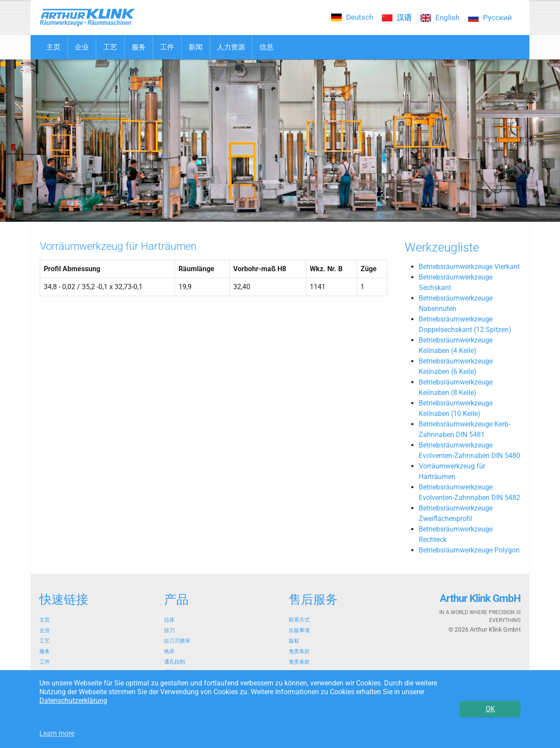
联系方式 (299, 620)
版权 (294, 641)
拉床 (169, 620)
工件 (45, 662)
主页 (45, 620)
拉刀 (169, 630)
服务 (45, 651)
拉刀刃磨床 (177, 641)
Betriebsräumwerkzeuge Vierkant (469, 267)
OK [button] (490, 709)
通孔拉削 (175, 662)
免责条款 (299, 651)
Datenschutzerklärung (73, 701)
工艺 (45, 641)
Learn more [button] (57, 733)
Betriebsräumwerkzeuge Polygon (469, 550)
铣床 (169, 651)
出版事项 (299, 630)
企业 (45, 630)
